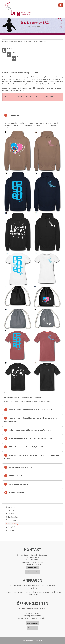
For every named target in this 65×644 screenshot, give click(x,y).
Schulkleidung (13, 524)
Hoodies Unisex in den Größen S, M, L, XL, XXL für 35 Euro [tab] (31, 410)
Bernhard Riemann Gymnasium (12, 41)
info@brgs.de (36, 564)
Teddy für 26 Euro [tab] (16, 476)
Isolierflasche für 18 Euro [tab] (18, 484)
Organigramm (13, 507)
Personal (11, 510)
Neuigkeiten (12, 527)
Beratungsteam (14, 517)
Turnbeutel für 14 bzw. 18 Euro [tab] (21, 467)
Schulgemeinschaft (29, 41)
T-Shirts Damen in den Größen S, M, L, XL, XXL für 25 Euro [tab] (31, 438)
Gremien (11, 514)
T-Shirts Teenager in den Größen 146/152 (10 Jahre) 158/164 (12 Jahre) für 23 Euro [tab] (32, 457)
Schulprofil (12, 520)
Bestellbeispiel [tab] (15, 115)
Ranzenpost (12, 530)
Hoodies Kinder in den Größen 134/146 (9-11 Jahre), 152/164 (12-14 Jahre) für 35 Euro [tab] (31, 420)
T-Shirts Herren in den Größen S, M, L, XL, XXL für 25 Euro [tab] (31, 447)
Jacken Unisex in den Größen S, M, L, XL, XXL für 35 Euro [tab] (30, 430)
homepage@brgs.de (32, 588)
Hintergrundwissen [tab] (16, 492)
